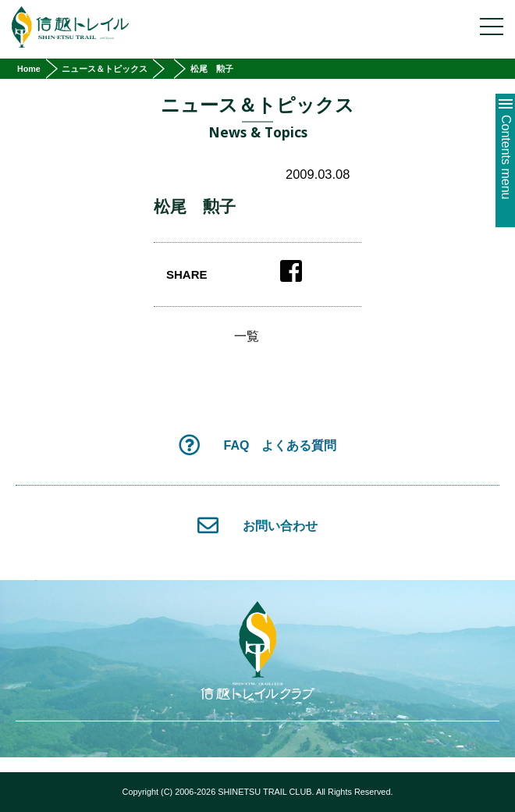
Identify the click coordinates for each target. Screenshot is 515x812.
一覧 (247, 337)
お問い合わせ (257, 525)
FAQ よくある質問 (258, 445)
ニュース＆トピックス (105, 69)
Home (29, 69)
